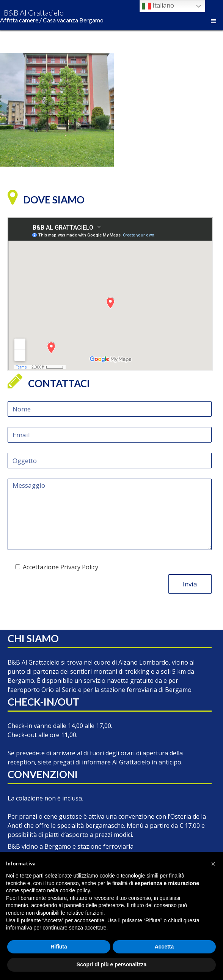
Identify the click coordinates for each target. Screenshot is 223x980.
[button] (213, 864)
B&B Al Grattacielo (52, 16)
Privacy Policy (79, 567)
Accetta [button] (164, 947)
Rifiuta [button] (59, 947)
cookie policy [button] (75, 890)
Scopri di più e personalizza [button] (111, 964)
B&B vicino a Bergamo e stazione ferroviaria (71, 846)
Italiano (158, 6)
